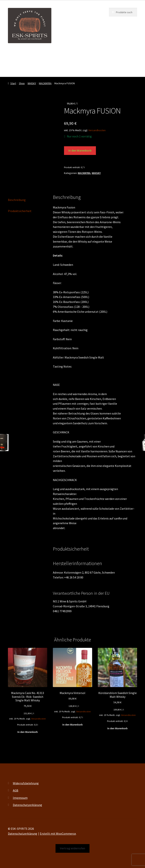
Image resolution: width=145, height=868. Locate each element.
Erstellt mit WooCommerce (58, 834)
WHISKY (32, 83)
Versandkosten (97, 130)
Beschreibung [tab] (17, 200)
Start (13, 83)
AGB (16, 790)
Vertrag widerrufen (71, 69)
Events (82, 55)
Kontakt (46, 69)
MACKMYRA (45, 83)
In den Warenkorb (80, 150)
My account (15, 69)
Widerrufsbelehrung (26, 783)
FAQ (32, 69)
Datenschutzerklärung (27, 805)
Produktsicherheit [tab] (20, 211)
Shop (97, 55)
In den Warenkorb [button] (28, 732)
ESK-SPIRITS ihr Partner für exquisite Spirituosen (40, 55)
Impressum (20, 798)
